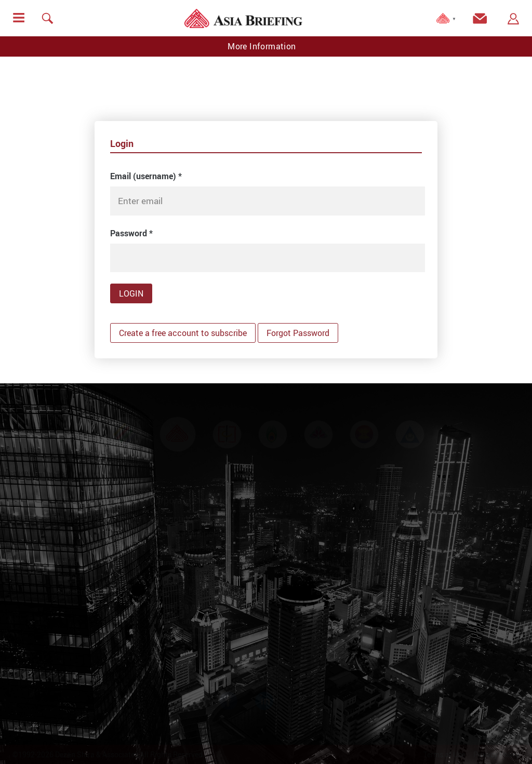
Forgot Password (298, 333)
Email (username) (146, 176)
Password (131, 233)
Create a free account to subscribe (183, 333)
